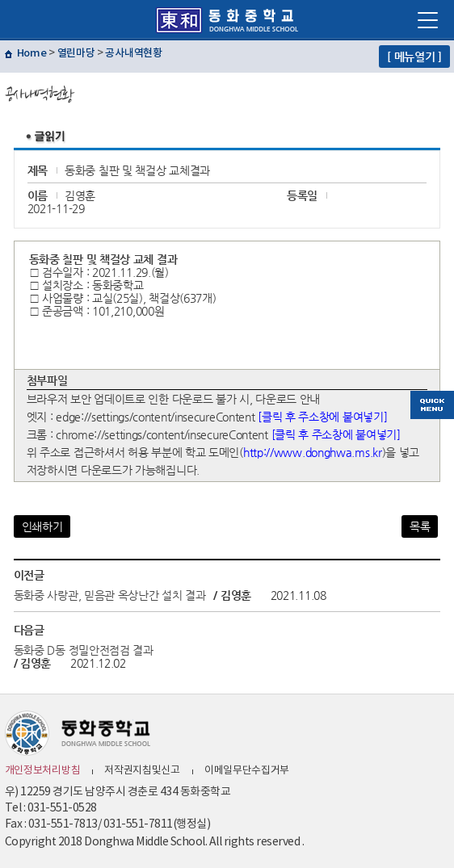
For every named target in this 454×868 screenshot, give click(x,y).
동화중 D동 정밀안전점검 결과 (84, 650)
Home (32, 53)
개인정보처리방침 (43, 771)
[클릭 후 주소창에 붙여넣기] (322, 417)
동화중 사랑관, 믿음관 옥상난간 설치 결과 (110, 595)
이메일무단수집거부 (247, 771)
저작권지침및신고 (142, 771)
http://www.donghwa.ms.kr (313, 452)
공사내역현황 (133, 53)
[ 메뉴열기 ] (414, 57)
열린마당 (76, 53)
